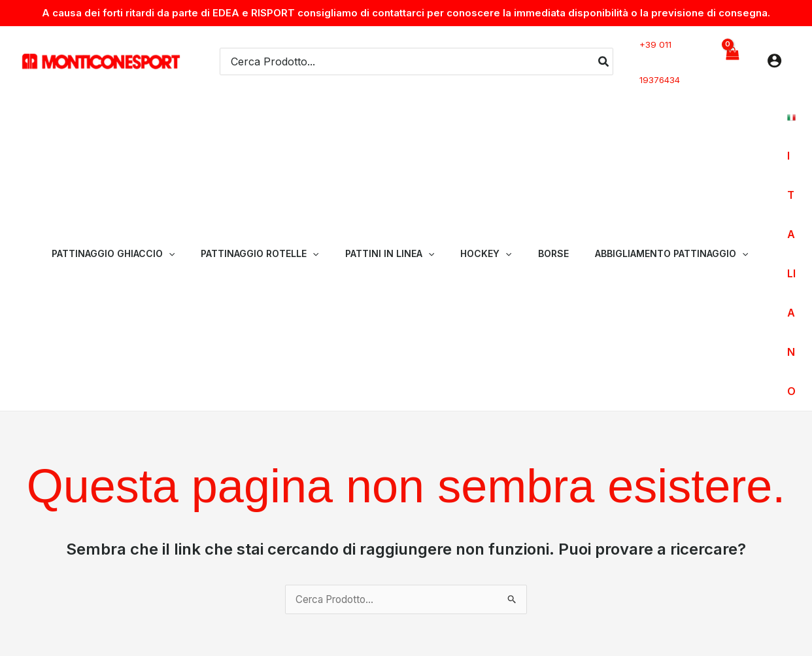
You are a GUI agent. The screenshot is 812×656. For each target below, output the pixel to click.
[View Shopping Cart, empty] (732, 55)
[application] (195, 143)
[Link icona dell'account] (774, 54)
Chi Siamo (564, 519)
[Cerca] (604, 55)
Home (513, 519)
